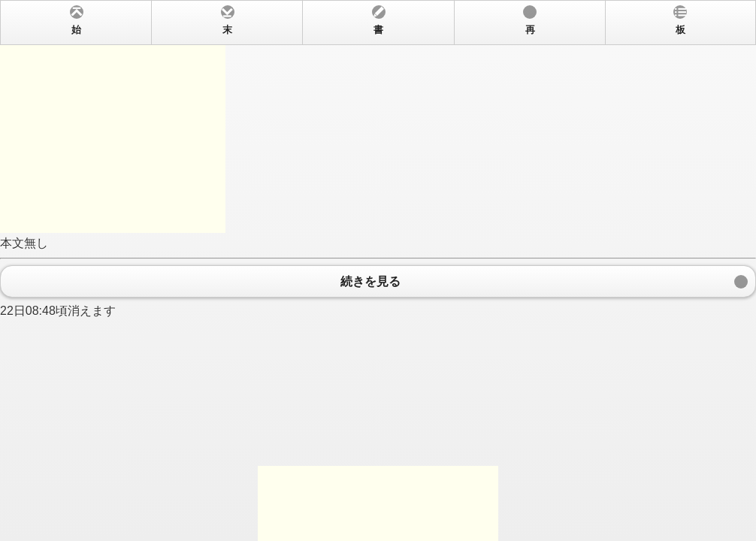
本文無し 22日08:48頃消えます (378, 270)
